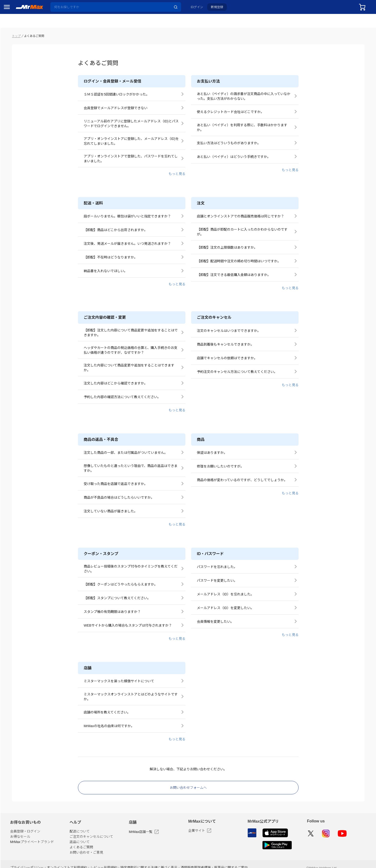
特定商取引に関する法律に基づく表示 (203, 859)
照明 (9, 306)
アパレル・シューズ (21, 337)
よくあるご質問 (135, 837)
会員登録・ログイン (90, 821)
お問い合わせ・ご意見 (140, 842)
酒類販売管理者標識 (246, 859)
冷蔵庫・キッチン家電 (23, 263)
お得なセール (85, 826)
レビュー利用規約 (161, 859)
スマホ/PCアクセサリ (22, 316)
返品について (134, 832)
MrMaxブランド (18, 46)
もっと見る (209, 163)
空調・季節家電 (18, 274)
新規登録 (221, 9)
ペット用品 (14, 327)
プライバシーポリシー (90, 859)
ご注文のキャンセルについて (145, 826)
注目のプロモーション (23, 36)
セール (11, 26)
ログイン (201, 9)
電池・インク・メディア (24, 359)
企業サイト (232, 820)
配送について (134, 821)
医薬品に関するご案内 (278, 859)
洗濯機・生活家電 (19, 285)
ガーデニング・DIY (20, 380)
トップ (81, 25)
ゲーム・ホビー (18, 369)
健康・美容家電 (18, 295)
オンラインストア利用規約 (127, 859)
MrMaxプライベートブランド (97, 832)
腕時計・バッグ (18, 348)
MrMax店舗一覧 (187, 821)
